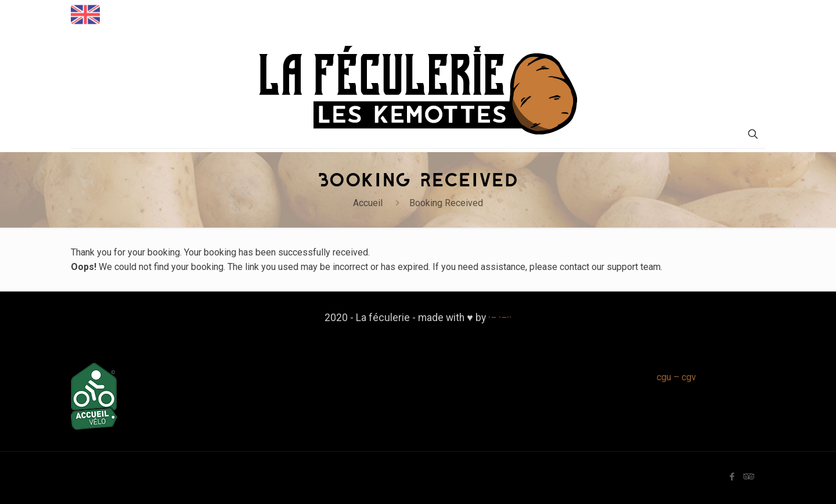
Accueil (368, 203)
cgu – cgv (676, 377)
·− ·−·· (500, 318)
